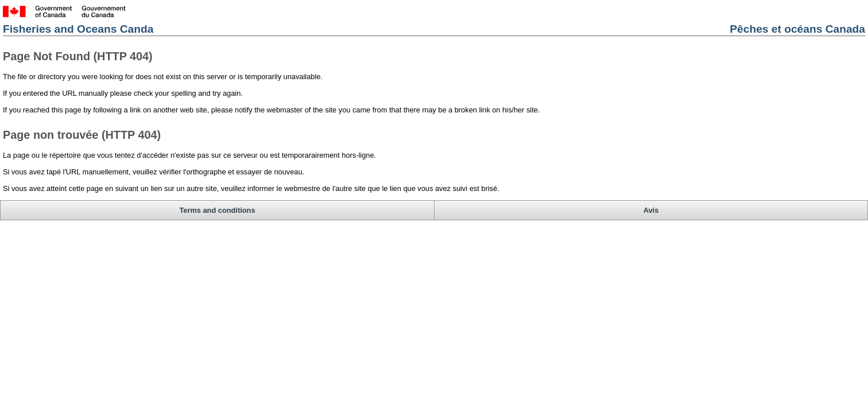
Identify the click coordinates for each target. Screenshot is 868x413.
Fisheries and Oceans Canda (170, 35)
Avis (766, 179)
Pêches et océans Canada (705, 35)
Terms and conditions (127, 179)
